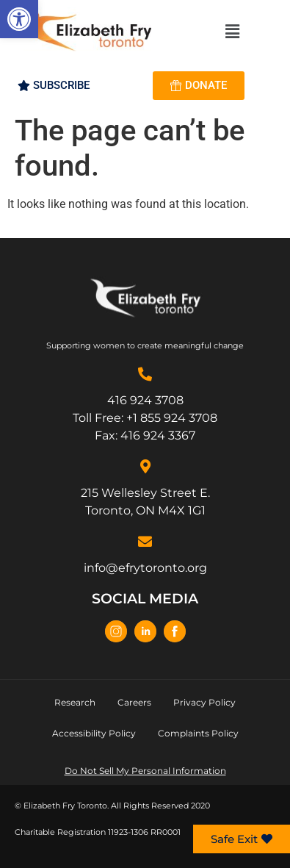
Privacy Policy (204, 702)
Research (75, 702)
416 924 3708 (145, 400)
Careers (134, 702)
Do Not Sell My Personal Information (145, 771)
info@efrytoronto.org (145, 568)
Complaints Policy (198, 733)
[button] (19, 19)
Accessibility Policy (94, 733)
